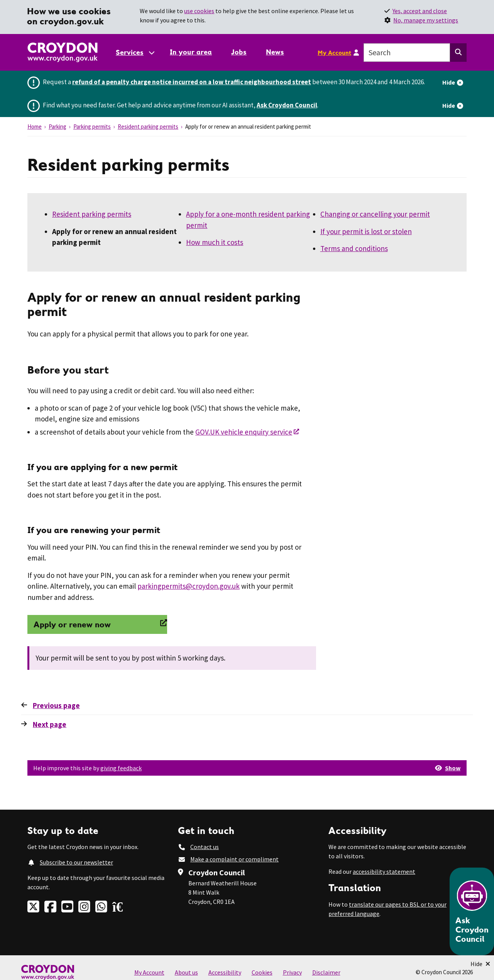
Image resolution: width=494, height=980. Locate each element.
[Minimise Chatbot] (480, 964)
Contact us (205, 847)
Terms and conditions (354, 248)
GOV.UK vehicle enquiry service (244, 432)
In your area (191, 52)
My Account (334, 53)
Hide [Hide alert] (449, 82)
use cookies (199, 11)
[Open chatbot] (472, 911)
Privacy (292, 972)
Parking (58, 127)
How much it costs (215, 242)
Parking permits (92, 127)
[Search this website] (458, 53)
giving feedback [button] (121, 768)
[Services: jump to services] (135, 52)
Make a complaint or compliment (234, 859)
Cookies (262, 972)
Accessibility (225, 972)
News (275, 52)
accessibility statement (384, 871)
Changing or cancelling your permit (375, 214)
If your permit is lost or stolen (366, 231)
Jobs (239, 52)
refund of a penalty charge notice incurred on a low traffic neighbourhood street (192, 82)
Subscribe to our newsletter (76, 862)
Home (35, 127)
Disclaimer (326, 972)
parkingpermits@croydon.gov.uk (189, 586)
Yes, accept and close (420, 11)
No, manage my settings (426, 20)
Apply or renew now (72, 624)
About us (186, 972)
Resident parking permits (148, 127)
